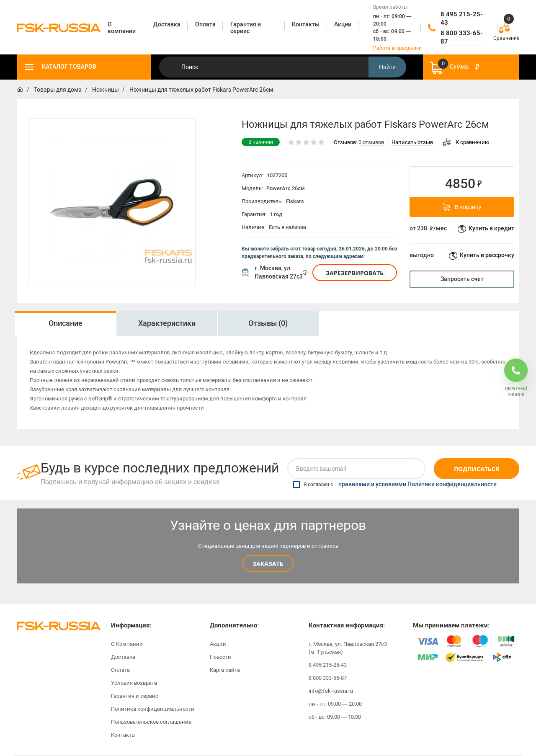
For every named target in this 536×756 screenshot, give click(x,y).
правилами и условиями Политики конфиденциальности (417, 485)
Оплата (120, 670)
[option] (65, 324)
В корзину (462, 207)
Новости (220, 657)
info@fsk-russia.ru (331, 691)
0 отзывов (371, 143)
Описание (66, 323)
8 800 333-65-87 (462, 37)
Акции (218, 644)
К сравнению (466, 142)
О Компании (127, 644)
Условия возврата (134, 683)
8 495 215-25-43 (462, 18)
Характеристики (167, 323)
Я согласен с (395, 485)
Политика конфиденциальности (153, 709)
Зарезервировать (355, 273)
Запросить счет (462, 279)
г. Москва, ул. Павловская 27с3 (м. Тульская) (348, 648)
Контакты (123, 735)
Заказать (268, 564)
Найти (387, 67)
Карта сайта (225, 670)
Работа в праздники (397, 48)
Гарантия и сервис (135, 696)
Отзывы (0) (268, 323)
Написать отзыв (412, 143)
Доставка (123, 657)
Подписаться (477, 469)
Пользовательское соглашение (151, 722)
